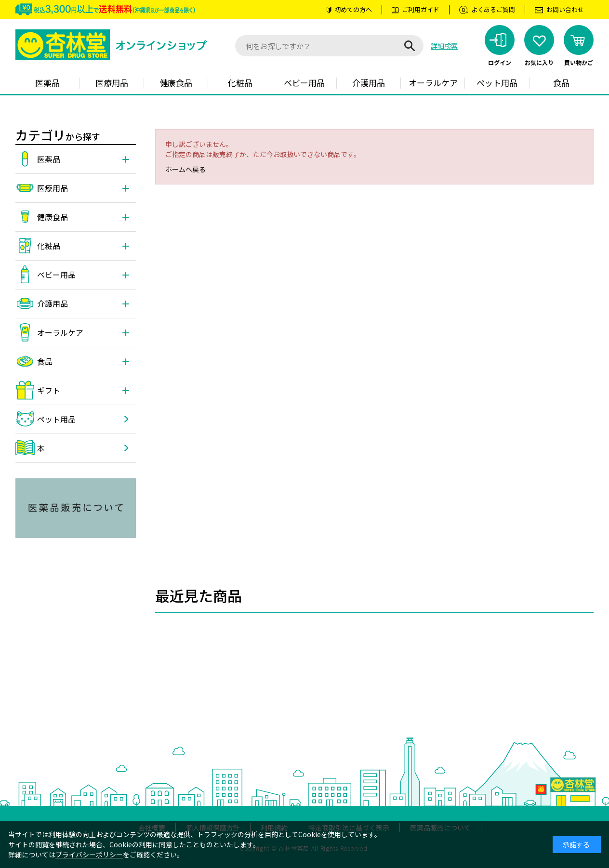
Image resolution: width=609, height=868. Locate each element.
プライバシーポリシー (89, 855)
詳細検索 (444, 46)
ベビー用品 (304, 83)
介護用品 (369, 83)
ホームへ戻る (185, 169)
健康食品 (176, 83)
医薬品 (47, 83)
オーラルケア (433, 83)
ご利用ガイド (421, 9)
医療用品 (112, 83)
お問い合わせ (565, 9)
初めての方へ (353, 9)
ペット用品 (497, 83)
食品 (561, 83)
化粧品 (240, 83)
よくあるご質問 (493, 9)
